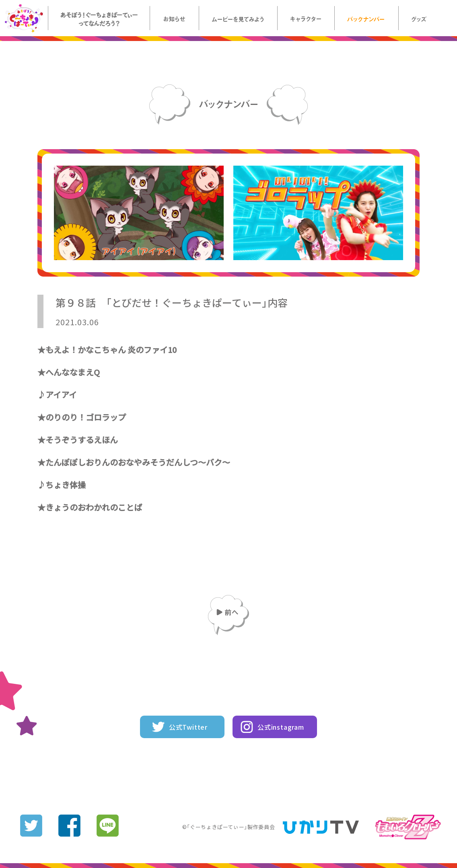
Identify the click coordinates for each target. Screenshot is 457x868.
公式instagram (281, 727)
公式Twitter (188, 727)
